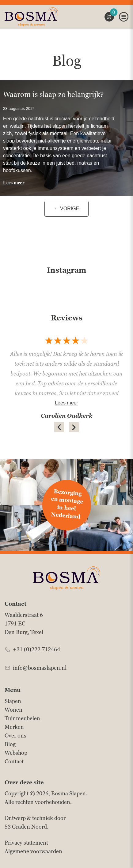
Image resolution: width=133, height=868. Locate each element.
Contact (14, 761)
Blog (10, 744)
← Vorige (67, 209)
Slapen (13, 701)
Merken (14, 727)
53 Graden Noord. (27, 827)
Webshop (16, 753)
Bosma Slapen (68, 793)
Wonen (13, 710)
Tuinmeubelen (22, 718)
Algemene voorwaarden (33, 851)
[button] (59, 427)
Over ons (15, 735)
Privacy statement (26, 843)
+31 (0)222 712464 (36, 649)
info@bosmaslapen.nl (40, 668)
